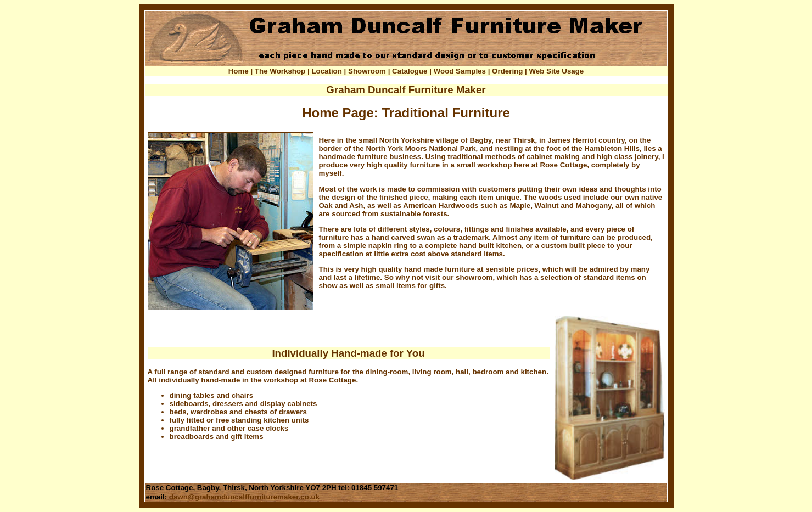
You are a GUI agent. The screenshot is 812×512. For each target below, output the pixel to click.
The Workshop (280, 71)
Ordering (507, 71)
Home (239, 71)
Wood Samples (460, 71)
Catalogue (410, 71)
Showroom (367, 71)
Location (327, 71)
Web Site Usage (557, 71)
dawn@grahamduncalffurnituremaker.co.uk (244, 497)
